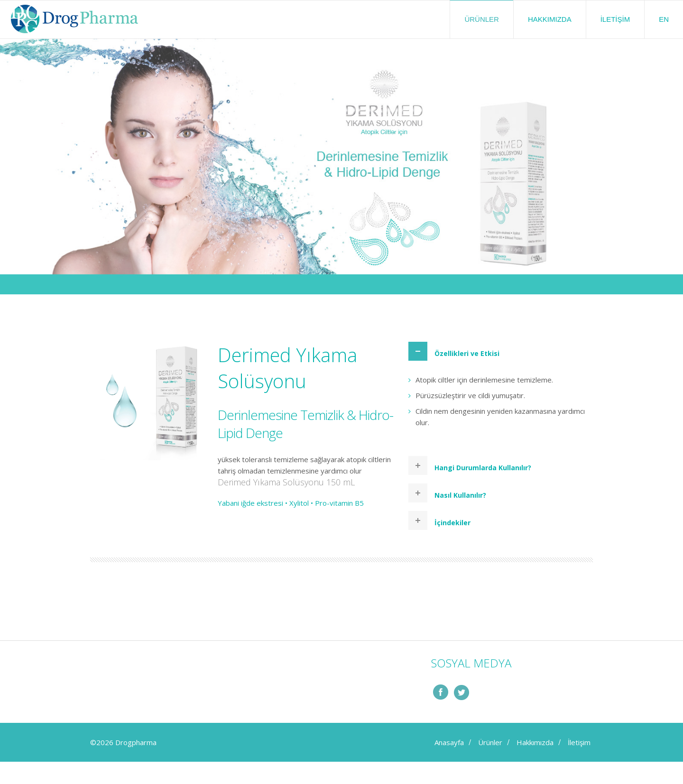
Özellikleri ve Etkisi (467, 353)
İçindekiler (452, 523)
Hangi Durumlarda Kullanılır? (483, 468)
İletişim (615, 19)
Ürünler (482, 19)
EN (664, 19)
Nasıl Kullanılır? (460, 495)
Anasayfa (449, 742)
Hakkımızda (550, 19)
